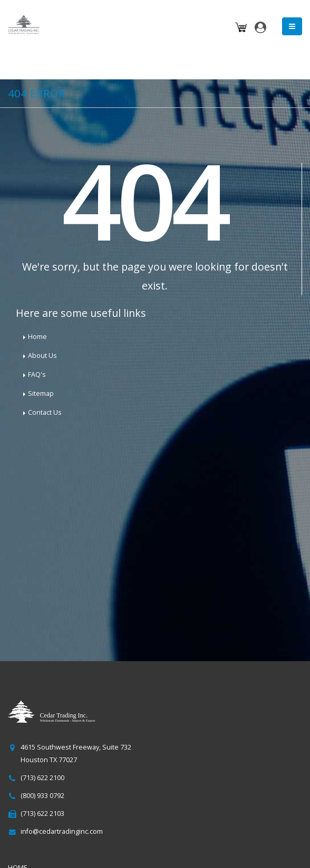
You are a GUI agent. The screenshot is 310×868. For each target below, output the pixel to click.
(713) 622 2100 (42, 778)
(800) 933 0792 (42, 796)
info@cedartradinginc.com (62, 831)
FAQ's (37, 375)
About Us (42, 356)
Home (37, 337)
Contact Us (45, 412)
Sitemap (41, 393)
